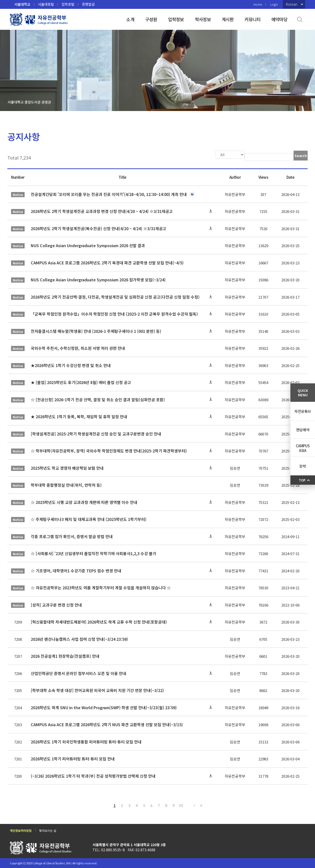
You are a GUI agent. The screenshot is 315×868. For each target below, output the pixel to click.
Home (258, 4)
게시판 (228, 19)
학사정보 (203, 19)
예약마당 (279, 19)
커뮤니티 (253, 19)
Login (274, 4)
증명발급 (88, 4)
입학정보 (176, 19)
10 (181, 805)
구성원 (151, 19)
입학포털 (68, 4)
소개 (130, 19)
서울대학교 (22, 4)
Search (301, 156)
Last (201, 805)
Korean (292, 4)
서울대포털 (46, 4)
